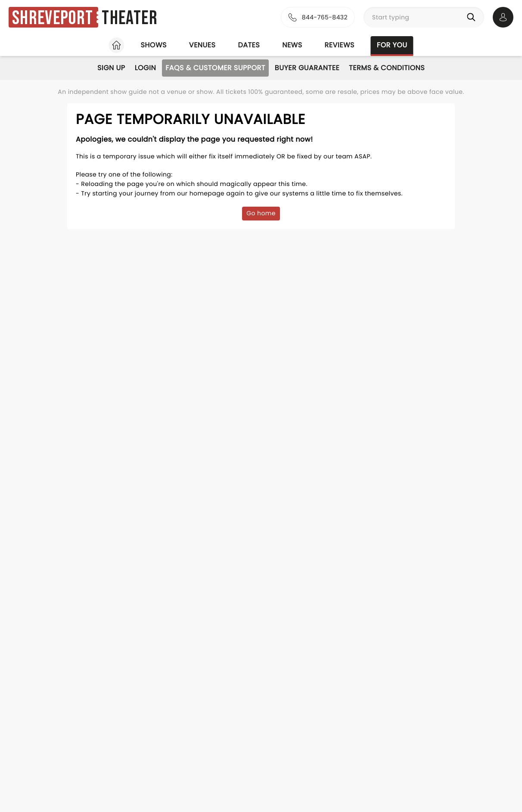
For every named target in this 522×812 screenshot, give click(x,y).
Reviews (340, 45)
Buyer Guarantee (307, 68)
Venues (202, 45)
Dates (249, 45)
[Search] (473, 17)
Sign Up (111, 68)
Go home (261, 213)
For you (392, 45)
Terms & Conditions (387, 68)
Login (146, 68)
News (292, 45)
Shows (153, 45)
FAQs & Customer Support (215, 68)
